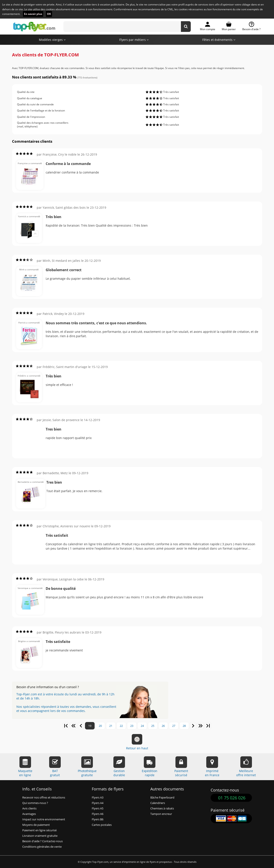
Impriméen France (212, 767)
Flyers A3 (98, 798)
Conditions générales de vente (42, 847)
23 (132, 726)
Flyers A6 (98, 814)
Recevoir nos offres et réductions (44, 798)
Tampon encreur (161, 814)
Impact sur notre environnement (44, 819)
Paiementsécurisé (181, 767)
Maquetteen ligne (25, 767)
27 (174, 726)
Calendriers (158, 803)
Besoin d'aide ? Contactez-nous (42, 841)
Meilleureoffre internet (246, 767)
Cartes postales (102, 825)
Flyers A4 (98, 803)
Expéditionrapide (150, 767)
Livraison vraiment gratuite (40, 836)
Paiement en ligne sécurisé (39, 830)
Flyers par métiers (134, 40)
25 (153, 726)
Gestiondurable (119, 767)
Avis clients (29, 808)
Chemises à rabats (162, 808)
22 (121, 726)
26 (163, 726)
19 (90, 726)
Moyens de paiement (36, 825)
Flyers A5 (98, 808)
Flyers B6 (98, 819)
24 (142, 726)
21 (111, 726)
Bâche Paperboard (162, 798)
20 (100, 726)
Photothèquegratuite (87, 767)
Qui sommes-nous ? (35, 803)
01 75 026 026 (232, 798)
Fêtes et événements (219, 40)
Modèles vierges (52, 40)
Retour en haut (137, 742)
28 (184, 726)
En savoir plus (33, 14)
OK (49, 14)
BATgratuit (55, 767)
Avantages (29, 814)
